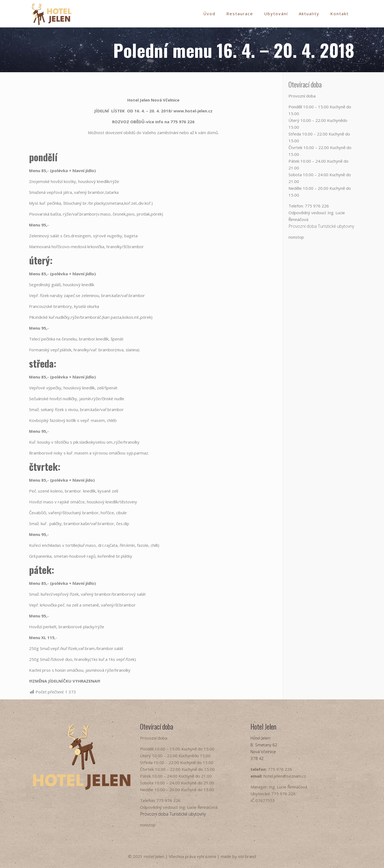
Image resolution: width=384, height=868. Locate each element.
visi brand (247, 856)
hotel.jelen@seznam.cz (285, 776)
